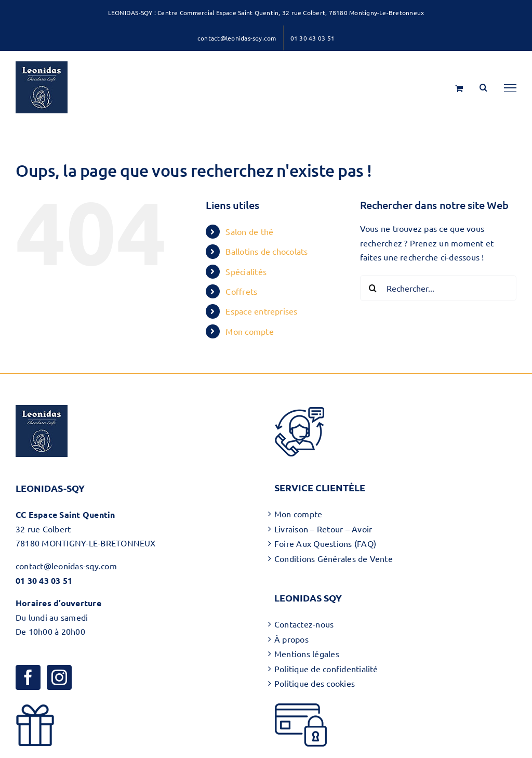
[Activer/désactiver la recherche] (483, 87)
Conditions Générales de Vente (334, 558)
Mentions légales (307, 654)
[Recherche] (373, 288)
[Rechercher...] (438, 288)
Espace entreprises (261, 311)
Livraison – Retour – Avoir (323, 529)
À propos (291, 639)
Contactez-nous (304, 624)
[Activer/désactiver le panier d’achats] (459, 88)
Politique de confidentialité (326, 669)
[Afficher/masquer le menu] (510, 88)
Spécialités (246, 271)
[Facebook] (28, 677)
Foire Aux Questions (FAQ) (325, 543)
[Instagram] (59, 677)
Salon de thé (249, 231)
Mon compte (249, 331)
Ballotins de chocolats (267, 251)
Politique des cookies (315, 683)
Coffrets (241, 291)
